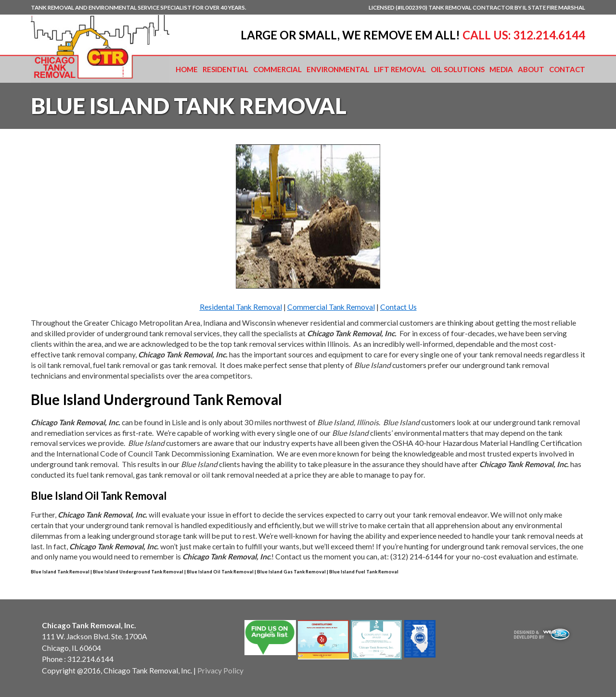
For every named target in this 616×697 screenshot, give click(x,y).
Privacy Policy (220, 671)
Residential (225, 69)
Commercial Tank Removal (331, 307)
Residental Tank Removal (241, 307)
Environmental (338, 69)
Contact (567, 69)
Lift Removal (400, 69)
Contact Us (398, 307)
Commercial (277, 69)
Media (501, 69)
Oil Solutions (458, 69)
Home (187, 69)
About (531, 69)
